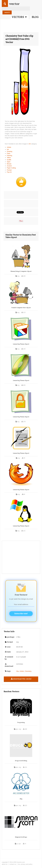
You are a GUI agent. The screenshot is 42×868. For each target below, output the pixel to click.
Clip (17, 671)
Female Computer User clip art (21, 308)
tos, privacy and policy (25, 864)
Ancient (9, 166)
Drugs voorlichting (21, 761)
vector (14, 4)
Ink (8, 149)
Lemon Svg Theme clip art (21, 344)
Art (30, 144)
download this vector (21, 679)
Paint (9, 153)
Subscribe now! (21, 614)
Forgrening (21, 722)
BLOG (35, 17)
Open (9, 162)
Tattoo (9, 158)
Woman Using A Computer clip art (21, 271)
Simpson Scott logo (21, 837)
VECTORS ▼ (19, 17)
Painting (9, 156)
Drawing (10, 151)
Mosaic (9, 164)
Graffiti (9, 160)
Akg (21, 799)
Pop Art (9, 172)
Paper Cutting (11, 168)
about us (5, 864)
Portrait (9, 170)
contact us (13, 864)
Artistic (9, 147)
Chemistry (28, 671)
